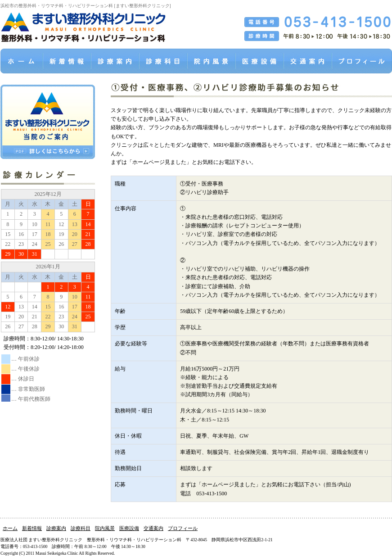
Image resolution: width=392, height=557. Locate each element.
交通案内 (153, 528)
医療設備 (129, 528)
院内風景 (105, 528)
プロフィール (183, 528)
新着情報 (32, 528)
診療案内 (56, 528)
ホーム (10, 528)
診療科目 (81, 528)
